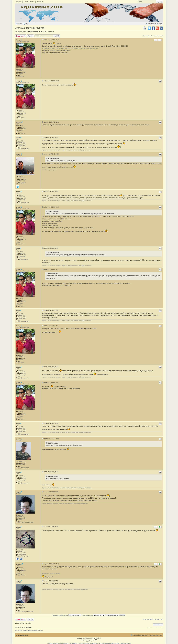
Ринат (18, 492)
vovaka (18, 439)
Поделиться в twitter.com (149, 28)
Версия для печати (145, 28)
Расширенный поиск (161, 2)
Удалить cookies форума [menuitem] (140, 635)
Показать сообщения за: (67, 615)
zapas (18, 527)
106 (25, 72)
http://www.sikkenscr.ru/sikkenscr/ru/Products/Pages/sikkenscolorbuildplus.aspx (70, 48)
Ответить (20, 36)
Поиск (158, 2)
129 (25, 518)
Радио (32, 2)
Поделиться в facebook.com (153, 28)
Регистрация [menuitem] (152, 24)
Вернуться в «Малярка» (24, 623)
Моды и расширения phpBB (89, 640)
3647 (25, 179)
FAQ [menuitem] (27, 24)
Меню (20, 24)
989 (25, 463)
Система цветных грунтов (30, 28)
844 (25, 129)
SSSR (18, 138)
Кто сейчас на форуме (23, 628)
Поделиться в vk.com (161, 28)
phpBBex (80, 639)
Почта (26, 2)
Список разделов (22, 635)
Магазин (19, 2)
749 (25, 144)
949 (25, 553)
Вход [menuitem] (160, 24)
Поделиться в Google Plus (157, 28)
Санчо (18, 154)
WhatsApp (40, 2)
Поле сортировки (93, 615)
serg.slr (19, 122)
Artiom (18, 40)
